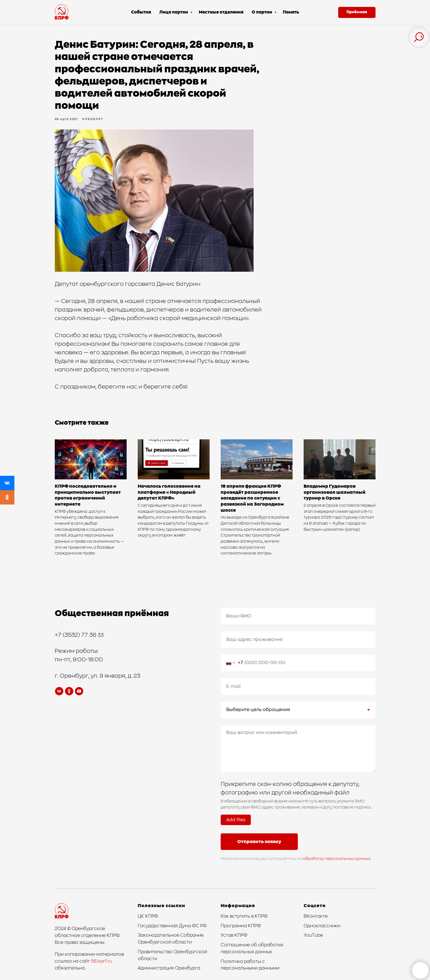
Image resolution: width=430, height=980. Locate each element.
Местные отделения (221, 12)
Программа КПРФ (241, 926)
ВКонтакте (316, 916)
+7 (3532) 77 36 (76, 635)
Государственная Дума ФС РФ (172, 926)
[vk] (59, 691)
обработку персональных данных (337, 859)
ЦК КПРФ (148, 916)
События (141, 12)
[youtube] (79, 691)
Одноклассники (322, 926)
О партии (262, 12)
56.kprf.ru (102, 961)
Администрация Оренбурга (169, 968)
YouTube (313, 935)
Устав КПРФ (234, 935)
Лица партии (174, 12)
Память (291, 12)
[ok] (69, 691)
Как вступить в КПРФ (244, 916)
